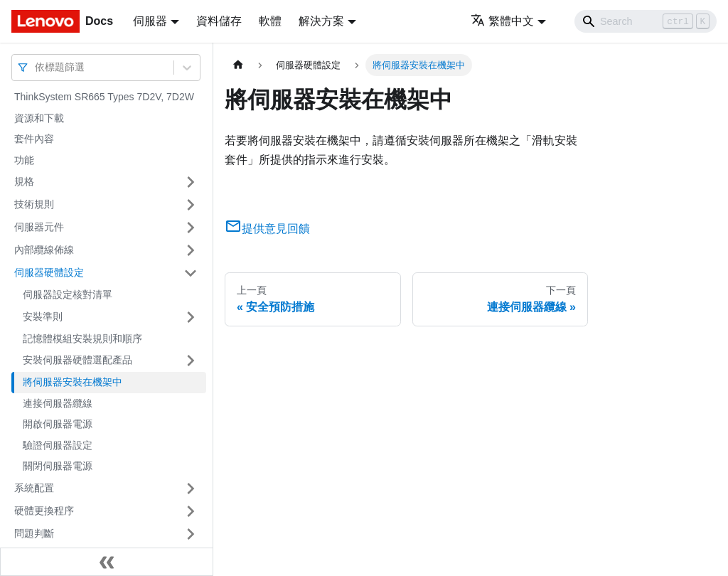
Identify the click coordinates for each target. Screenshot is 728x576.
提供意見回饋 (267, 229)
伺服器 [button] (150, 21)
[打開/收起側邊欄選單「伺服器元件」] (191, 228)
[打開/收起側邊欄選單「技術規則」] (191, 205)
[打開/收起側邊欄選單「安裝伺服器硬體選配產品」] (191, 361)
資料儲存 (219, 21)
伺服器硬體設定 (49, 272)
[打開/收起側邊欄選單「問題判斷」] (191, 534)
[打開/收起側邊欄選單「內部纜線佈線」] (191, 250)
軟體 (270, 21)
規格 (24, 181)
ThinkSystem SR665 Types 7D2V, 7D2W (104, 97)
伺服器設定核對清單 (68, 294)
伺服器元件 (39, 227)
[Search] (646, 21)
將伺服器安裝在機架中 (73, 382)
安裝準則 (43, 316)
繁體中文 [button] (502, 21)
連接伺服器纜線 (58, 403)
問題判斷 (34, 533)
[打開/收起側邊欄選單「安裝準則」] (191, 317)
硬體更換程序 (44, 511)
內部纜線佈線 (44, 250)
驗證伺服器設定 (58, 445)
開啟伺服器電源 (58, 424)
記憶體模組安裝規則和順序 (82, 338)
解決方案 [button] (321, 21)
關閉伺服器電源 (58, 466)
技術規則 (34, 204)
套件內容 (34, 139)
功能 (24, 160)
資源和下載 (39, 118)
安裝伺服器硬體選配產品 (77, 360)
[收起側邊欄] (107, 562)
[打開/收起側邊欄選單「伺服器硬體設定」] (191, 273)
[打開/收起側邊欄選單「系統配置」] (191, 489)
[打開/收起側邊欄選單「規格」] (191, 182)
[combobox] (36, 67)
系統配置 (34, 488)
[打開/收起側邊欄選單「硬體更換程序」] (191, 511)
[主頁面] (238, 65)
